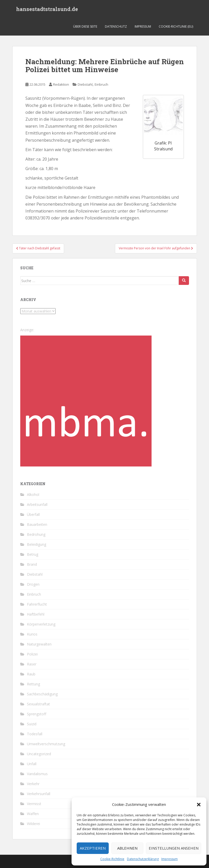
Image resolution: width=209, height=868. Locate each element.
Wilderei (33, 824)
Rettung (33, 684)
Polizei (32, 654)
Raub (31, 674)
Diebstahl (85, 84)
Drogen (33, 584)
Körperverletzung (41, 624)
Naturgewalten (39, 644)
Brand (32, 564)
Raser (32, 664)
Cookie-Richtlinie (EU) (176, 27)
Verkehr (33, 784)
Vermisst (34, 804)
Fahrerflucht (37, 604)
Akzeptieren (93, 848)
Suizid (32, 724)
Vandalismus (37, 774)
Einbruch (101, 84)
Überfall (33, 514)
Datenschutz (116, 27)
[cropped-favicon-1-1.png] (86, 401)
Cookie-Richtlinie (112, 859)
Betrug (33, 554)
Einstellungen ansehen (174, 848)
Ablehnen (127, 848)
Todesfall (35, 734)
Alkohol (33, 494)
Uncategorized (39, 754)
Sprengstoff (37, 714)
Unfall (32, 764)
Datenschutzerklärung (143, 859)
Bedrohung (36, 534)
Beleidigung (37, 544)
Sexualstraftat (38, 704)
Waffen (33, 814)
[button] (199, 805)
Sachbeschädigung (42, 694)
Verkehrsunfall (39, 794)
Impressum (170, 859)
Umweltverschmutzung (46, 744)
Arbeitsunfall (37, 504)
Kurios (32, 634)
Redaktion (61, 84)
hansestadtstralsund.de (47, 9)
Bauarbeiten (37, 524)
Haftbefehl (36, 614)
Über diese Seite (85, 27)
